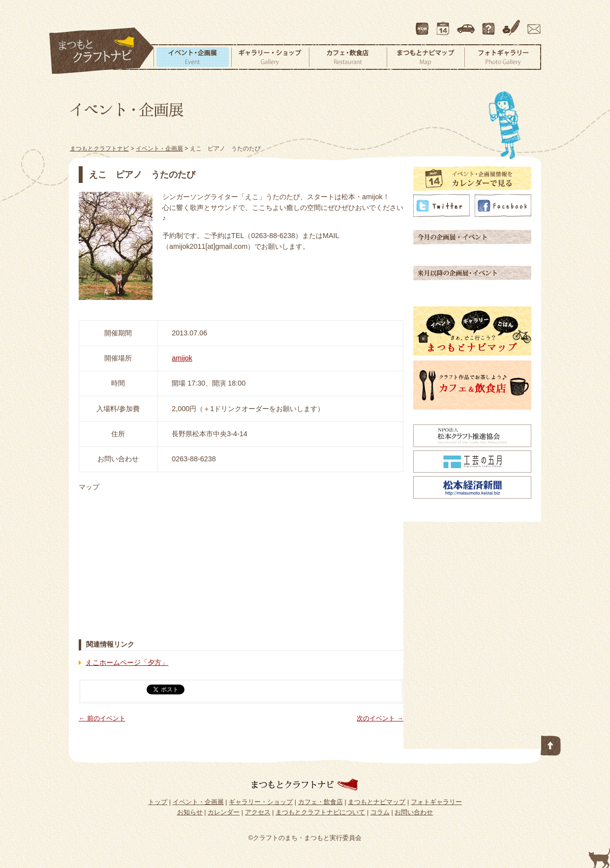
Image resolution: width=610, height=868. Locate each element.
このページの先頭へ (551, 744)
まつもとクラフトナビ (102, 51)
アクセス (467, 24)
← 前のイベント (102, 718)
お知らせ (190, 812)
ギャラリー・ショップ (270, 57)
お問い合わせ (532, 24)
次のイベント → (380, 718)
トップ (158, 802)
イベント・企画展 (192, 57)
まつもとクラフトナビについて (489, 24)
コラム (513, 24)
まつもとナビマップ (426, 57)
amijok (182, 358)
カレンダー (445, 24)
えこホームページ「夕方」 (127, 662)
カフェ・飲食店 (348, 57)
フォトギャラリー (503, 57)
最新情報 (423, 24)
